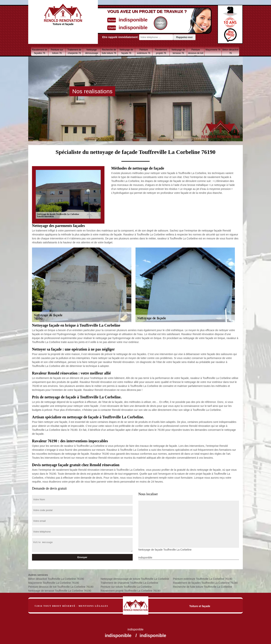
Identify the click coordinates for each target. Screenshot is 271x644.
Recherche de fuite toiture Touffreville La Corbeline (202, 587)
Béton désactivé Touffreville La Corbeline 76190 (56, 579)
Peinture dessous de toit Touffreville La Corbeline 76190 (61, 587)
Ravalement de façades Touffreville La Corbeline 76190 (205, 583)
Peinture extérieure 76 (144, 51)
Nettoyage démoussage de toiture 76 (92, 52)
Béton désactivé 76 (230, 51)
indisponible (124, 19)
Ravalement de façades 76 (40, 51)
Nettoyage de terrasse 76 (178, 51)
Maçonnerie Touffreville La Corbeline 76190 (54, 583)
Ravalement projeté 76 (161, 51)
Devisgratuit (153, 23)
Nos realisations (92, 91)
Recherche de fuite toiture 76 (109, 51)
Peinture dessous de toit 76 (196, 52)
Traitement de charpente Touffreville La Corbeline (129, 583)
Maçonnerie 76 (213, 50)
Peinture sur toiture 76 (57, 51)
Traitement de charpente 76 (74, 51)
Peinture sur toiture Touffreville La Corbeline (126, 587)
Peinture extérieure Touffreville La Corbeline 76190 (203, 579)
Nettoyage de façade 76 (126, 51)
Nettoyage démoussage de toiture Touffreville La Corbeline (135, 579)
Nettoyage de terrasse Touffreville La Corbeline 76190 (60, 591)
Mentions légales (93, 606)
